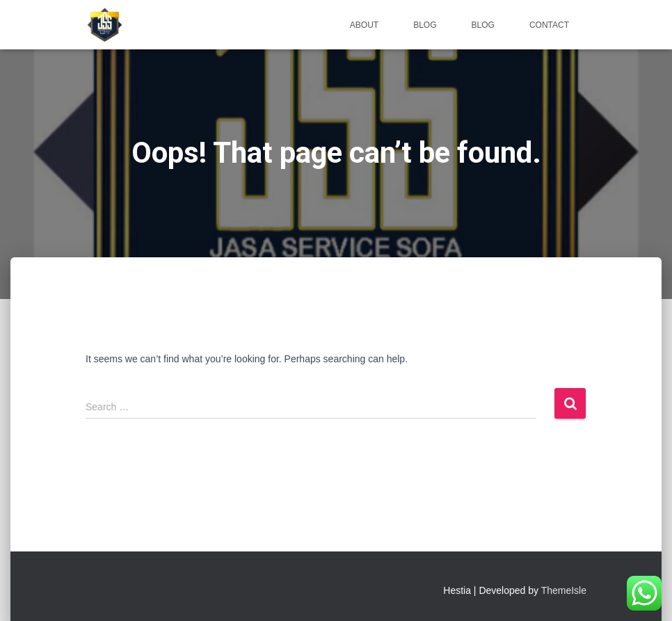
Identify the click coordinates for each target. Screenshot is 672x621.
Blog (425, 25)
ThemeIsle (564, 590)
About (364, 25)
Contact (549, 25)
